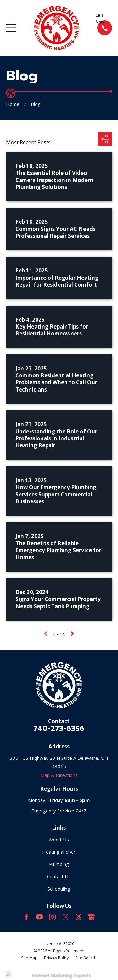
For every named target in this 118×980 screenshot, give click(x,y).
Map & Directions (59, 775)
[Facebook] (27, 917)
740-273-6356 (59, 728)
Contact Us (59, 876)
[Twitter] (66, 917)
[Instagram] (52, 917)
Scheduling (59, 889)
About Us (59, 840)
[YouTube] (39, 917)
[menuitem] (29, 958)
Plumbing (59, 864)
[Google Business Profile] (91, 917)
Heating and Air (59, 852)
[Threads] (79, 917)
